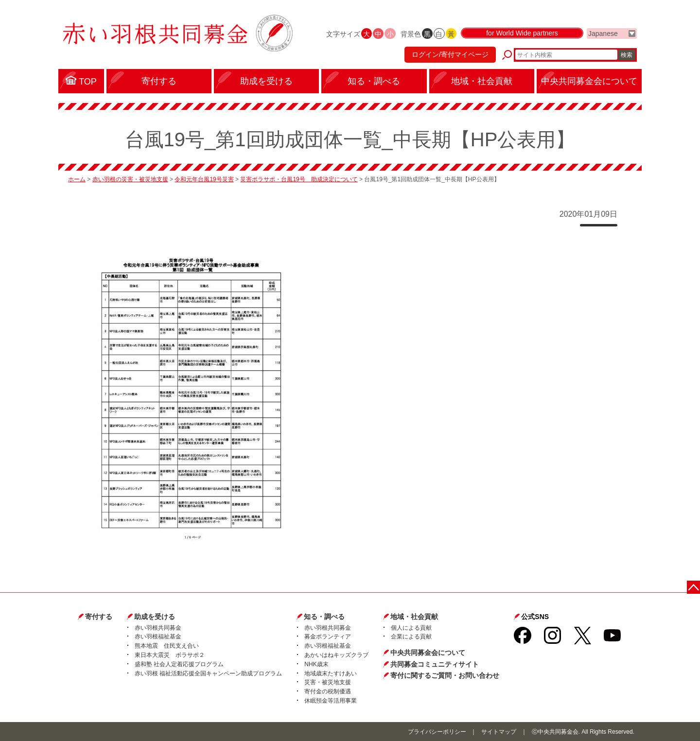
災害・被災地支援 (328, 682)
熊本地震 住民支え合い (167, 646)
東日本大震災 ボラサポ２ (170, 655)
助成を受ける (155, 617)
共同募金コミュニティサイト (435, 664)
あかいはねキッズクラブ (336, 655)
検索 (627, 56)
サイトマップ (499, 732)
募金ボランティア (328, 637)
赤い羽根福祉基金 (158, 637)
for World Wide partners (522, 35)
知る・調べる (324, 617)
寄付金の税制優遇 (328, 691)
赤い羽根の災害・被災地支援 (130, 179)
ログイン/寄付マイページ (449, 56)
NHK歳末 (316, 664)
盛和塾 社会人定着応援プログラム (179, 664)
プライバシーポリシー (437, 732)
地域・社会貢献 (414, 617)
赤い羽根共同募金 (158, 628)
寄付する (99, 617)
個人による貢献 (411, 628)
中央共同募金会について (428, 653)
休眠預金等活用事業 (331, 701)
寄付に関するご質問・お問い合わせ (445, 675)
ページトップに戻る (694, 587)
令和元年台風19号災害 (204, 179)
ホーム (77, 179)
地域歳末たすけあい (331, 673)
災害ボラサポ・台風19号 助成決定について (299, 179)
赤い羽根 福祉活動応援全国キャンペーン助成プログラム (208, 673)
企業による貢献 (411, 637)
